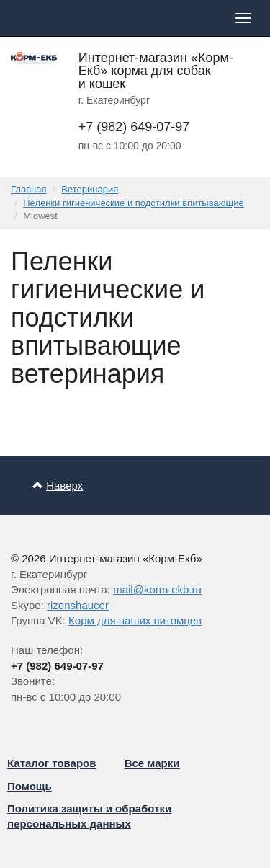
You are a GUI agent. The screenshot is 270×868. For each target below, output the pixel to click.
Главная (28, 189)
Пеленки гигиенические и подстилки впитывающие (133, 203)
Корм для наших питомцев (135, 620)
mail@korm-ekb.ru (157, 589)
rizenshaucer (78, 605)
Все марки (152, 763)
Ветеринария (90, 189)
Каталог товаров (52, 763)
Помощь (30, 786)
